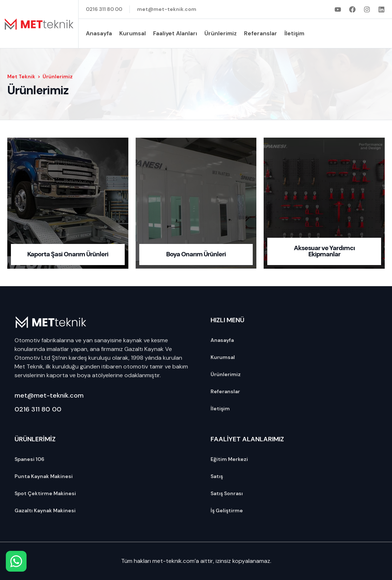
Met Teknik (21, 76)
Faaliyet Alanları (175, 33)
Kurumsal (133, 33)
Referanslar (261, 33)
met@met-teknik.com (49, 395)
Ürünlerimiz (221, 33)
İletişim (294, 33)
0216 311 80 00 (38, 409)
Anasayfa (99, 33)
